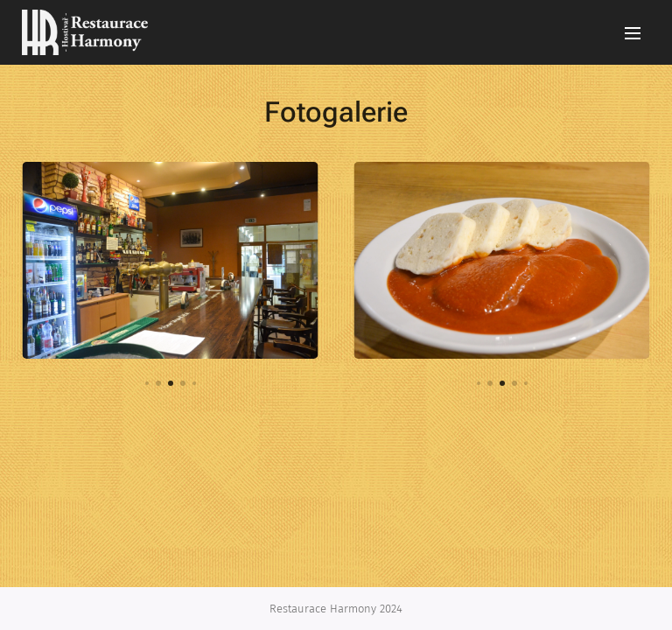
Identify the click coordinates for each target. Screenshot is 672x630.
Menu (633, 33)
